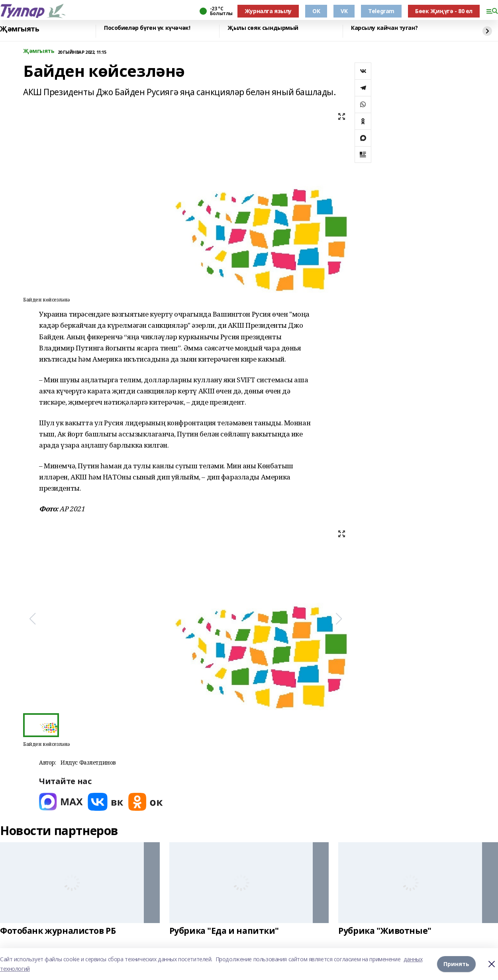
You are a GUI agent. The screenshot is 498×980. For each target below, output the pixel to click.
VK (344, 11)
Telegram (381, 11)
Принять (456, 964)
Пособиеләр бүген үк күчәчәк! (147, 28)
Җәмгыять (20, 29)
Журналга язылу (268, 11)
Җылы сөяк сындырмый (263, 28)
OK (316, 11)
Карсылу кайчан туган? (384, 28)
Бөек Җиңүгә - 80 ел (444, 11)
